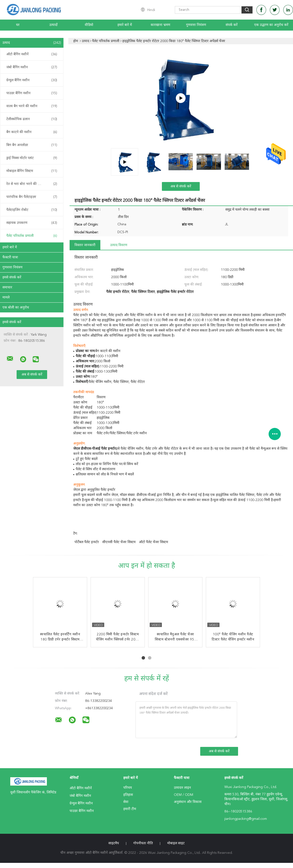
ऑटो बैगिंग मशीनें (32, 54)
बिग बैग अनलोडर (32, 145)
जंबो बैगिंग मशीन (32, 67)
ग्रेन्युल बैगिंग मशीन (32, 80)
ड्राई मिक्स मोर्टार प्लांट (32, 158)
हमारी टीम (130, 809)
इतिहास (128, 795)
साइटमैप (114, 843)
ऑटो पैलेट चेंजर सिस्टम (153, 542)
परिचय (128, 788)
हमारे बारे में (125, 25)
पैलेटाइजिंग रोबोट (32, 210)
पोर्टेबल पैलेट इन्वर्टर (87, 542)
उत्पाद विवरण (119, 245)
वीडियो (89, 25)
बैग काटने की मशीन (32, 132)
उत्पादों (53, 25)
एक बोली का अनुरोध (16, 308)
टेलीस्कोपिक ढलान (32, 119)
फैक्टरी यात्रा (10, 257)
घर (18, 25)
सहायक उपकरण (32, 223)
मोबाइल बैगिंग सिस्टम (32, 171)
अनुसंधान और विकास (188, 802)
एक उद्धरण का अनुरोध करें (271, 25)
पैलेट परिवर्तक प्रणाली (32, 236)
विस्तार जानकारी (85, 245)
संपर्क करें (232, 25)
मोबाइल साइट (176, 843)
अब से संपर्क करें (181, 186)
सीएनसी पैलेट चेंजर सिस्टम (119, 542)
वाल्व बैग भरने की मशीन (32, 106)
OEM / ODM (183, 795)
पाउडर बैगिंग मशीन (32, 93)
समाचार (7, 287)
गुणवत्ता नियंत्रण (196, 25)
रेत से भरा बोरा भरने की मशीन (32, 184)
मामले (6, 297)
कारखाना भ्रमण (160, 25)
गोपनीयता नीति (143, 843)
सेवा (126, 802)
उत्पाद (32, 43)
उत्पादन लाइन (182, 788)
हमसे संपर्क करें (12, 277)
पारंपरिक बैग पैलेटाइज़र (32, 197)
